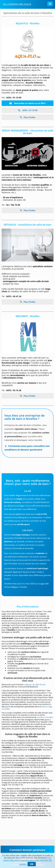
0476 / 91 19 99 (28, 110)
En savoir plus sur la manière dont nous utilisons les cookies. (27, 861)
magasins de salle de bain (35, 684)
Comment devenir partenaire (27, 850)
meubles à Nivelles (45, 717)
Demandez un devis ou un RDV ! (28, 103)
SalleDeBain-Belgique (17, 4)
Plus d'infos (29, 117)
